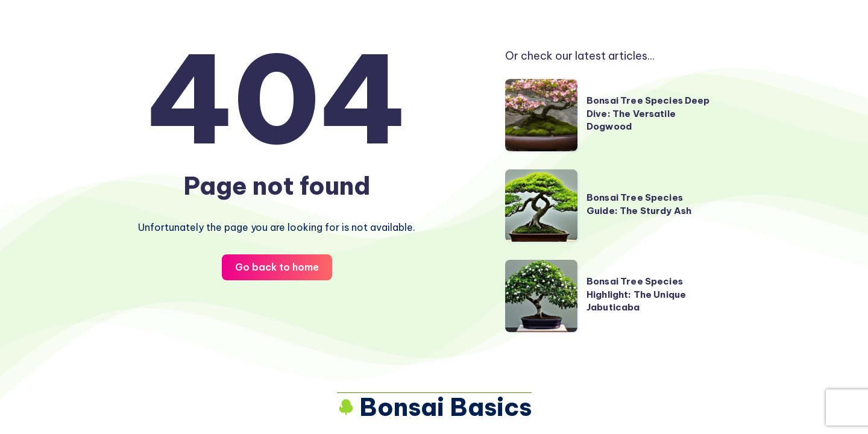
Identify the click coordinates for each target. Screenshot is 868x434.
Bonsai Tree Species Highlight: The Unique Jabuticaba (636, 294)
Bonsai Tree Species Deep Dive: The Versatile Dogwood (648, 114)
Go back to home (277, 267)
